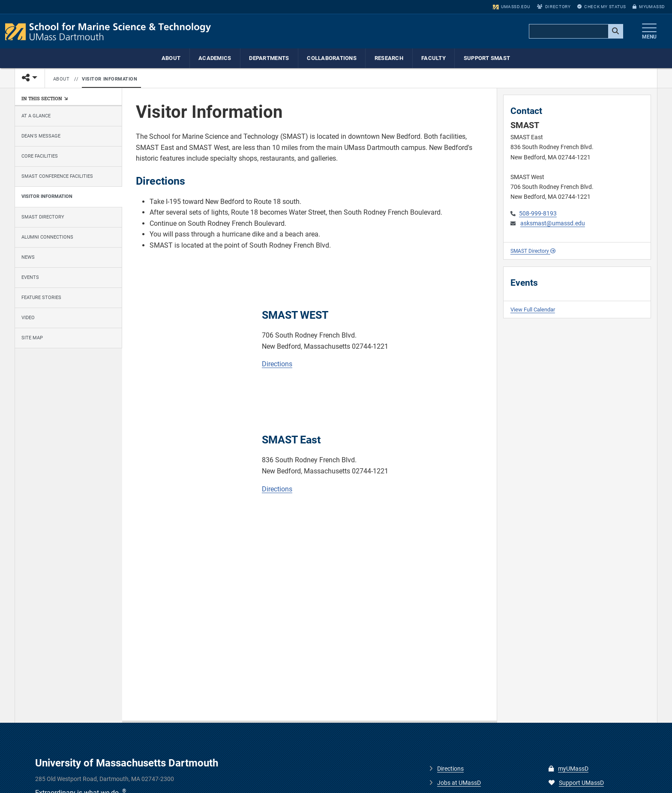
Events (30, 277)
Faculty (433, 58)
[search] (575, 32)
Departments (269, 58)
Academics (215, 58)
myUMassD (649, 7)
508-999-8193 (538, 214)
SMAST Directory (43, 217)
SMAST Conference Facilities (57, 176)
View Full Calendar (533, 310)
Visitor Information (110, 79)
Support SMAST (487, 58)
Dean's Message (41, 136)
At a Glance (36, 116)
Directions (277, 364)
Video (28, 318)
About (171, 58)
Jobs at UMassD (459, 783)
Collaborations (332, 58)
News (28, 257)
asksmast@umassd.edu (553, 223)
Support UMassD (576, 783)
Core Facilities (40, 156)
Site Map (32, 338)
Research (389, 58)
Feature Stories (41, 298)
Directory (554, 7)
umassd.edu (511, 7)
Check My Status (601, 7)
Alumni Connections (47, 237)
